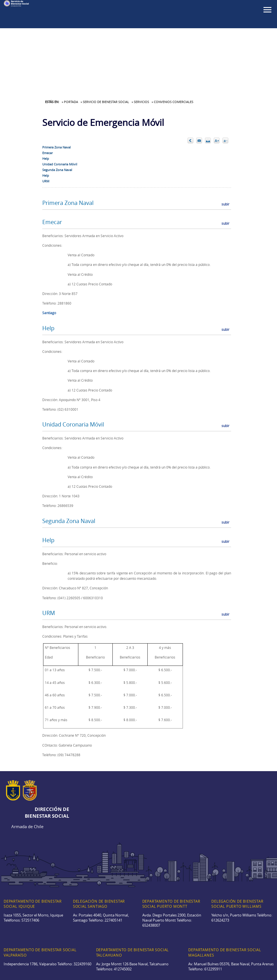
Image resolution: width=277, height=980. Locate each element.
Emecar (47, 153)
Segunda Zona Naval (57, 170)
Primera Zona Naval (56, 147)
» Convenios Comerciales (172, 102)
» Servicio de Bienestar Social (105, 102)
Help (46, 158)
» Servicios (140, 102)
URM (46, 181)
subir (225, 204)
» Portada (70, 102)
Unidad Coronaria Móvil (60, 164)
